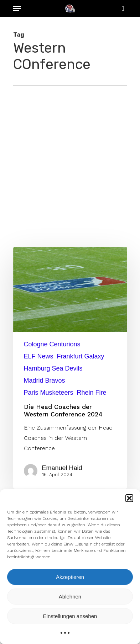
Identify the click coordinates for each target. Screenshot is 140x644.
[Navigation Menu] (17, 9)
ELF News (39, 356)
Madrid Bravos (45, 380)
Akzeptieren (70, 577)
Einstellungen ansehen (70, 616)
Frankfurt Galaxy (81, 356)
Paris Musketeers (49, 393)
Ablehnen (70, 597)
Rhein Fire (92, 393)
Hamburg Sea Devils (53, 368)
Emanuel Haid (62, 468)
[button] (129, 498)
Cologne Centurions (52, 344)
